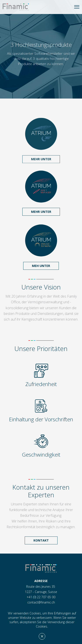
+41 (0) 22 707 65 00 (41, 597)
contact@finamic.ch (41, 602)
